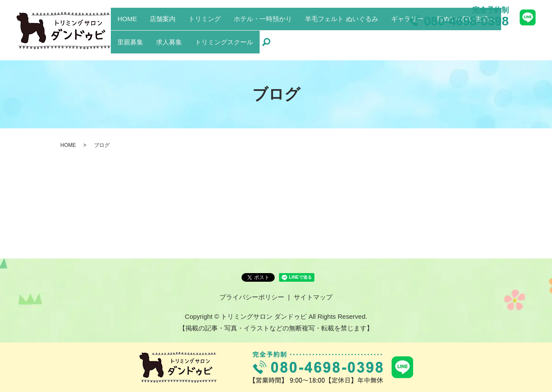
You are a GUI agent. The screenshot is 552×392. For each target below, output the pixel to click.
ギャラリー (407, 35)
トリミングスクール (224, 47)
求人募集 (169, 47)
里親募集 (130, 47)
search (266, 47)
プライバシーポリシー (252, 297)
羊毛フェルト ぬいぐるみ (341, 35)
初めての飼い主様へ (466, 35)
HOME (127, 35)
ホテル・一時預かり (263, 35)
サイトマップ (313, 297)
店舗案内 (163, 35)
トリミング (205, 35)
